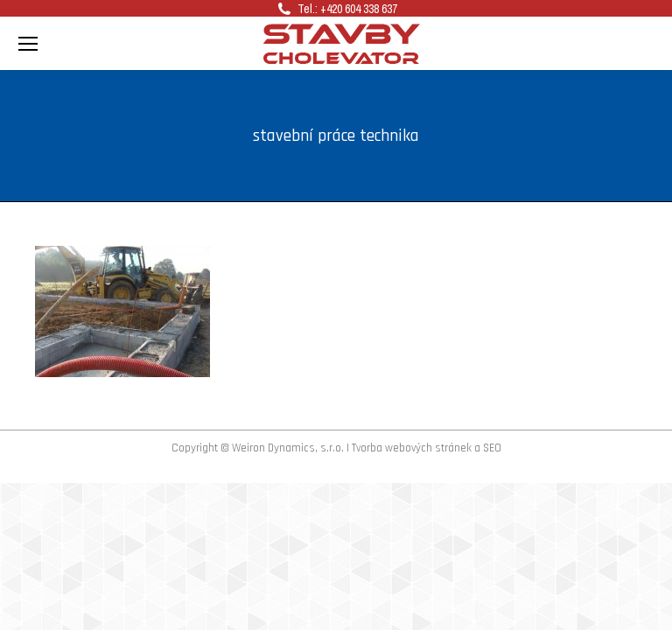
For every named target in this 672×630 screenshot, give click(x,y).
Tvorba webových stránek (412, 448)
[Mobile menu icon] (28, 44)
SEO (492, 448)
